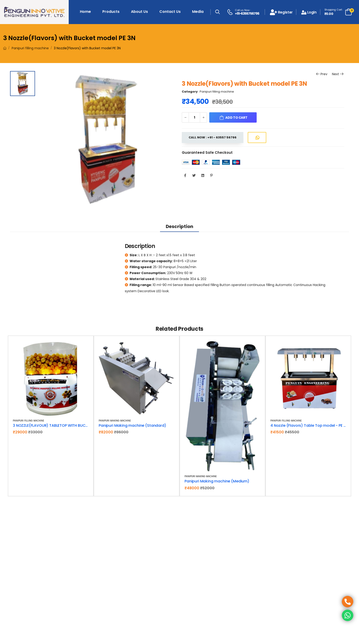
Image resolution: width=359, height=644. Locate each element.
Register (281, 12)
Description (179, 226)
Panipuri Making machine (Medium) (217, 481)
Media (198, 12)
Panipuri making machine (115, 421)
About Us (139, 12)
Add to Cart (236, 118)
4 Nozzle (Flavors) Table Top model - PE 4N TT (312, 425)
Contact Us (170, 12)
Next (336, 74)
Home (85, 12)
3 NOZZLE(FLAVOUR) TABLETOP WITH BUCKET (52, 425)
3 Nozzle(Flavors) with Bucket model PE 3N (69, 38)
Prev (322, 74)
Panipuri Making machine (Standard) (132, 425)
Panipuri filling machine (30, 48)
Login (309, 12)
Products (111, 12)
